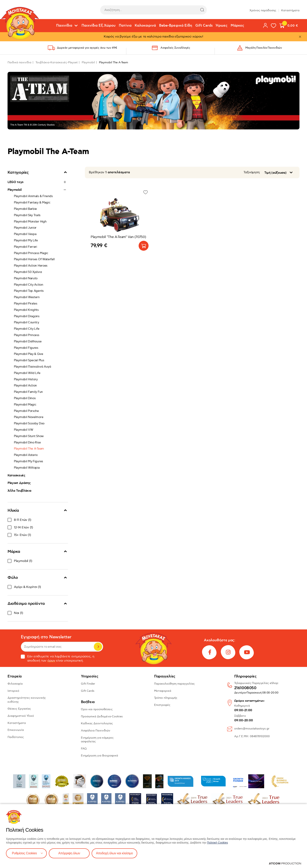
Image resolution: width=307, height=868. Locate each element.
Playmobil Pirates (26, 303)
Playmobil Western (27, 297)
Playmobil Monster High (30, 222)
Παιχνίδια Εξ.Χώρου (99, 26)
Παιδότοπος (16, 737)
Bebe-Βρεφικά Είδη (176, 26)
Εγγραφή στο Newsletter (46, 637)
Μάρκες (237, 26)
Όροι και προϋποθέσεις (97, 709)
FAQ (84, 749)
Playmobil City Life (27, 329)
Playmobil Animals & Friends (33, 196)
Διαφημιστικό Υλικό (21, 716)
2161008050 (245, 688)
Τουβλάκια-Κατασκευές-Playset (57, 62)
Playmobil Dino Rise (27, 442)
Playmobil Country (26, 322)
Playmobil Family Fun (28, 392)
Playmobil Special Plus (29, 360)
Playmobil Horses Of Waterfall (34, 259)
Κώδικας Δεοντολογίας (97, 723)
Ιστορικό (13, 691)
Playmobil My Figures (28, 461)
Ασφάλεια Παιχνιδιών (96, 731)
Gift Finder (88, 684)
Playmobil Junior (25, 228)
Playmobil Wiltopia (27, 468)
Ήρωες (222, 26)
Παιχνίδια (64, 26)
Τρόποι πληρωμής (166, 698)
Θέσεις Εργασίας (19, 709)
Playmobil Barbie (25, 209)
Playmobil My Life (26, 240)
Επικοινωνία (16, 730)
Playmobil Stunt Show (29, 436)
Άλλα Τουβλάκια (19, 491)
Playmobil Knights (26, 310)
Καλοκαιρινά (145, 26)
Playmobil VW (24, 430)
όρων (51, 661)
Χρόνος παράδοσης (263, 10)
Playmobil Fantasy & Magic (32, 202)
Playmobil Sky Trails (27, 215)
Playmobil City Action (29, 285)
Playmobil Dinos (25, 398)
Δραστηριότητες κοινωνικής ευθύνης (27, 700)
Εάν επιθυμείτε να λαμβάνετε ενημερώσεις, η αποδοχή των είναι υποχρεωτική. (58, 659)
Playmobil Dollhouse (28, 341)
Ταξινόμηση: (252, 172)
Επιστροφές (162, 705)
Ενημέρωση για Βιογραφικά (99, 756)
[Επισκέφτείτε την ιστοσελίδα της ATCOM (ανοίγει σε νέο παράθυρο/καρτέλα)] (285, 863)
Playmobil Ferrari (25, 247)
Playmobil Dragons (27, 316)
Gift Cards (204, 26)
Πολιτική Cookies (218, 843)
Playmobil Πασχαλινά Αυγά (33, 367)
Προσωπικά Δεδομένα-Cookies (102, 716)
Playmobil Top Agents (29, 291)
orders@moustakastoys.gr (252, 729)
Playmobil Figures (26, 348)
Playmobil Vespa (25, 234)
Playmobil (88, 62)
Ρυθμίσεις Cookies (24, 853)
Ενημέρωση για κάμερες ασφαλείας (97, 740)
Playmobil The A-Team (29, 449)
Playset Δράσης (19, 483)
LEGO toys (16, 182)
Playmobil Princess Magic (31, 253)
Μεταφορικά (163, 691)
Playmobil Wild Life (27, 373)
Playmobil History (26, 379)
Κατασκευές (16, 475)
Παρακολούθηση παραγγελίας (174, 684)
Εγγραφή (98, 647)
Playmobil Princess (27, 335)
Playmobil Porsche (26, 411)
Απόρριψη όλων (69, 853)
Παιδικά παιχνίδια (19, 62)
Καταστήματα (290, 10)
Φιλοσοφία (15, 684)
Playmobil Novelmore (29, 417)
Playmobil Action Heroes (31, 266)
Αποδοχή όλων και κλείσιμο (114, 853)
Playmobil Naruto (26, 278)
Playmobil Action (25, 385)
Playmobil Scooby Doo (29, 423)
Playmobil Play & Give (29, 354)
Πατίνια (125, 26)
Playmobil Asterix (26, 455)
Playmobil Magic (25, 405)
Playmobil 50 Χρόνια (28, 272)
